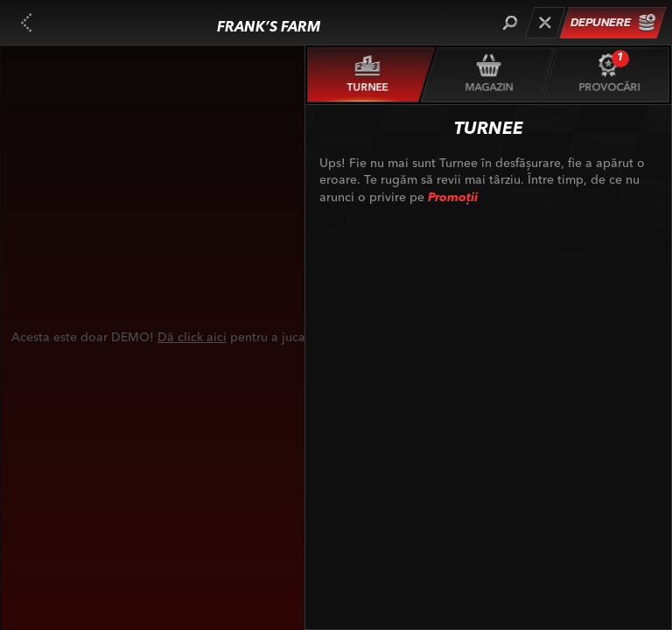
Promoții (453, 198)
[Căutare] (510, 23)
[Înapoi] (26, 23)
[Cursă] (545, 23)
